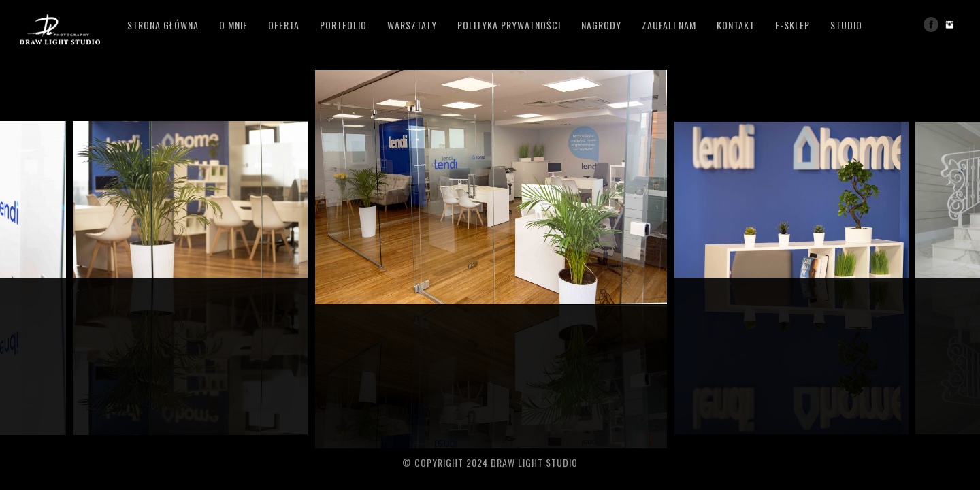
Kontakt (736, 25)
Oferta (284, 25)
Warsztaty (412, 25)
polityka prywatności (509, 25)
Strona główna (163, 25)
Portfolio (343, 25)
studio (846, 25)
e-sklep (793, 25)
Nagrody (601, 25)
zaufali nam (669, 25)
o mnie (233, 25)
